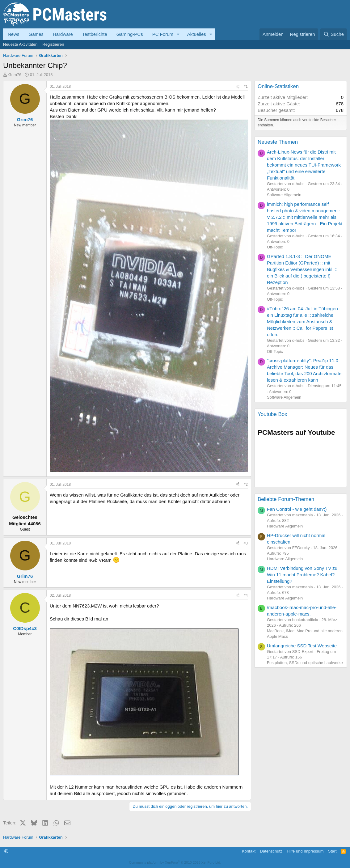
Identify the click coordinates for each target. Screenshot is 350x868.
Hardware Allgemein (285, 526)
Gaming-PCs (130, 34)
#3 (246, 543)
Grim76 (15, 75)
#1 (246, 87)
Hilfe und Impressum (305, 851)
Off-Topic (275, 247)
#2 (246, 485)
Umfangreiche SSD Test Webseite (302, 646)
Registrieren (53, 44)
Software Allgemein (284, 195)
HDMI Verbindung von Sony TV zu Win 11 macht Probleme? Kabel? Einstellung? (302, 575)
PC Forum (163, 34)
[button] (178, 34)
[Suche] (334, 34)
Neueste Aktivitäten (20, 44)
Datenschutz (271, 851)
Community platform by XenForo (175, 862)
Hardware (63, 34)
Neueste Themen (278, 142)
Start (332, 851)
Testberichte (95, 34)
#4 (246, 595)
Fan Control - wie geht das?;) (297, 509)
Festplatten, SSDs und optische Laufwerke (305, 663)
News (14, 34)
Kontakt (249, 851)
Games (36, 34)
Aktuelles (197, 34)
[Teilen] (238, 87)
